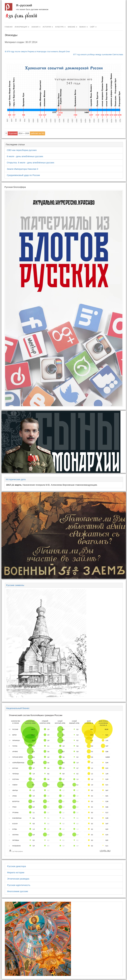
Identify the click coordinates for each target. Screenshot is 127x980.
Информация (22, 27)
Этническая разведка (18, 879)
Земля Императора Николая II (22, 169)
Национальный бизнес (18, 708)
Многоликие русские (18, 891)
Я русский (24, 5)
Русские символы (15, 585)
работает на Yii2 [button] (37, 133)
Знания (36, 27)
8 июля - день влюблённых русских (25, 156)
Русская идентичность (19, 885)
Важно (84, 27)
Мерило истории (16, 872)
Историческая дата (16, 479)
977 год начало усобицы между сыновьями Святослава (98, 54)
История (48, 27)
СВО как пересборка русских (22, 150)
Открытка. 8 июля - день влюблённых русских (31, 163)
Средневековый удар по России (23, 175)
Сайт (93, 27)
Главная (9, 27)
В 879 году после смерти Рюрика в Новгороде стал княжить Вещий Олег (37, 52)
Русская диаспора (17, 866)
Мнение (72, 27)
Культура (60, 27)
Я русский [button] (13, 133)
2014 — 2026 (24, 133)
